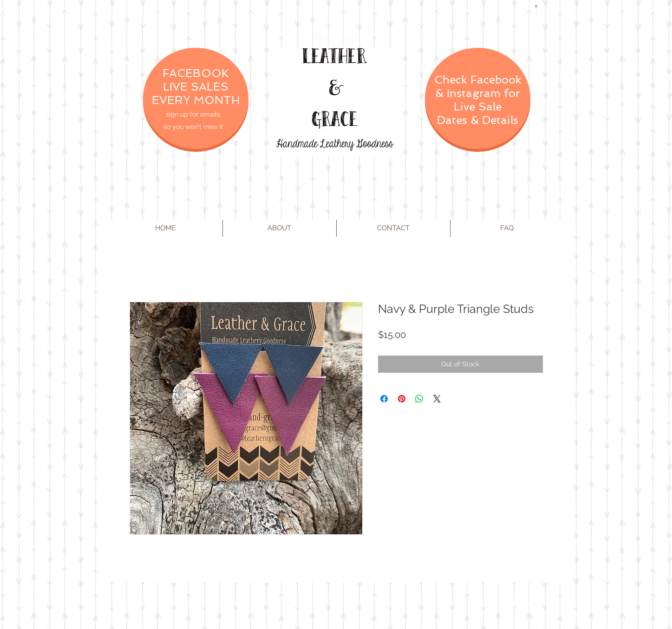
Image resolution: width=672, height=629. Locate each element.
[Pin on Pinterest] (402, 399)
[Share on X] (437, 399)
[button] (536, 6)
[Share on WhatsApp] (419, 399)
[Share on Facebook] (384, 399)
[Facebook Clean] (514, 605)
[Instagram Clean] (551, 605)
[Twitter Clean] (532, 605)
